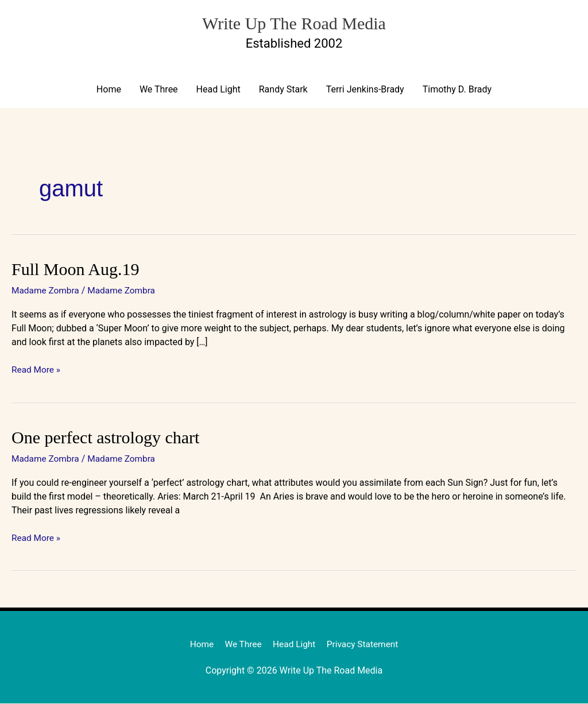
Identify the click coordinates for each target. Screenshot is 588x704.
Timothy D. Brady (457, 90)
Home (109, 90)
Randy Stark (283, 90)
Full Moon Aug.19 (76, 270)
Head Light (218, 90)
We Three (159, 90)
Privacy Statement (365, 645)
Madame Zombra (47, 291)
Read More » (37, 370)
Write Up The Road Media (294, 22)
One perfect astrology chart (105, 437)
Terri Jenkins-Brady (365, 90)
